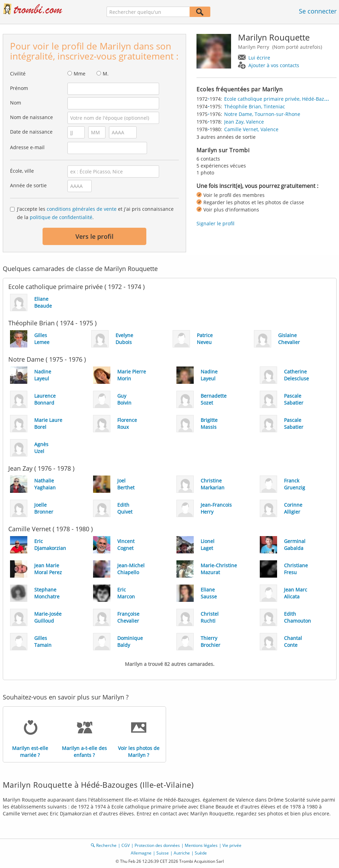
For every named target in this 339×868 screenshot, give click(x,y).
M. (106, 74)
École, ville (22, 171)
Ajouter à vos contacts (274, 65)
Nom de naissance (31, 117)
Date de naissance (31, 132)
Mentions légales (201, 845)
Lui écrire (259, 58)
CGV (126, 845)
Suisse (163, 853)
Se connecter (318, 11)
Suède (201, 853)
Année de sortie (28, 185)
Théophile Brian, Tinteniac (255, 106)
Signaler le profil (216, 223)
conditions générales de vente (82, 209)
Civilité (18, 74)
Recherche (106, 845)
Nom (16, 103)
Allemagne (141, 853)
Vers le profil (94, 236)
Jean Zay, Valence (244, 122)
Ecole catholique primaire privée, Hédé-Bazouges (281, 99)
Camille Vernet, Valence (251, 129)
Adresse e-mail (27, 147)
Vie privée (232, 845)
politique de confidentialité (61, 217)
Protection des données (157, 845)
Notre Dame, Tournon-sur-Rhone (262, 114)
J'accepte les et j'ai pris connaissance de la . (95, 213)
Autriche (182, 853)
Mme (80, 74)
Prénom (19, 88)
